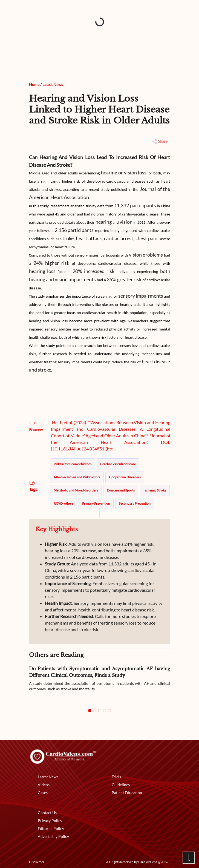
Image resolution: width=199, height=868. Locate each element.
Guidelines (121, 785)
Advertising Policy (53, 836)
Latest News (53, 84)
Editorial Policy (51, 828)
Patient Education (127, 793)
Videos (44, 785)
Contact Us (47, 813)
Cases (43, 793)
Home (34, 84)
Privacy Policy (50, 820)
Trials (116, 777)
